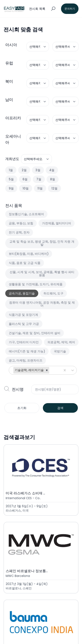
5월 (11, 179)
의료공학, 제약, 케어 (61, 342)
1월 (11, 170)
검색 (60, 408)
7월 (39, 179)
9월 (11, 188)
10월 (26, 188)
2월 (24, 170)
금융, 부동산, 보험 (21, 223)
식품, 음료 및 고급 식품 (25, 263)
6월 (25, 179)
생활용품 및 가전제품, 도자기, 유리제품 (36, 284)
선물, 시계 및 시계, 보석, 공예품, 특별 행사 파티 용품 (42, 274)
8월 (53, 179)
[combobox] (51, 370)
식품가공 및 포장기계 (23, 315)
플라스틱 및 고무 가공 (24, 324)
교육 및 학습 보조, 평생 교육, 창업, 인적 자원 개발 (42, 243)
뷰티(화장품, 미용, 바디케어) (29, 254)
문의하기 (70, 9)
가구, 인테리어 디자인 (24, 342)
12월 (54, 188)
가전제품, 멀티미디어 (57, 223)
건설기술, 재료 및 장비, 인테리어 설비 (35, 333)
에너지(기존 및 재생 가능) (27, 351)
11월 (40, 188)
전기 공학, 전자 (19, 232)
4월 (52, 170)
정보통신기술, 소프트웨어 (26, 214)
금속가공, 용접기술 (22, 293)
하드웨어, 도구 (53, 293)
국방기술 (60, 351)
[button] (47, 370)
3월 (38, 170)
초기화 (22, 408)
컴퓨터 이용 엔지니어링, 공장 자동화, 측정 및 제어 (42, 304)
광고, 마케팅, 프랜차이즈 (26, 360)
